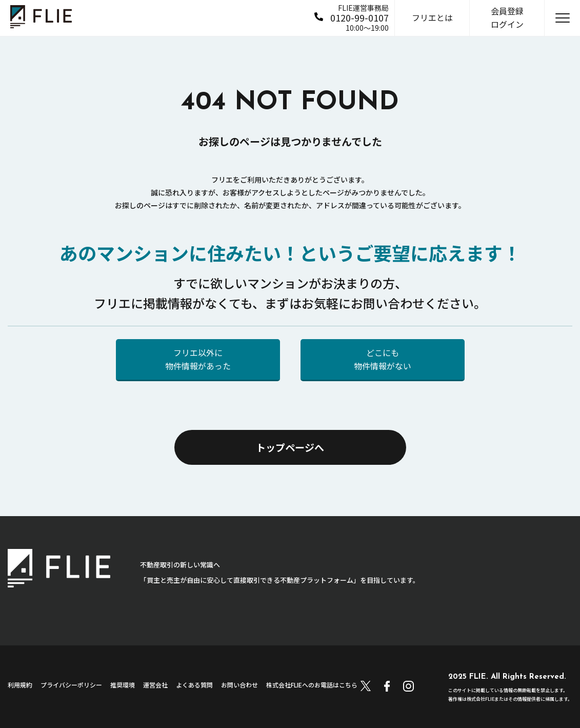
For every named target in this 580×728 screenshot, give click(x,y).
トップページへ (290, 447)
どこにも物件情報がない (383, 359)
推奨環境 (123, 685)
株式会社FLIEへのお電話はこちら (312, 685)
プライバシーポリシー (71, 685)
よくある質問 (194, 685)
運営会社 (155, 685)
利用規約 (20, 685)
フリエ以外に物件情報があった (198, 359)
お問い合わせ (239, 685)
